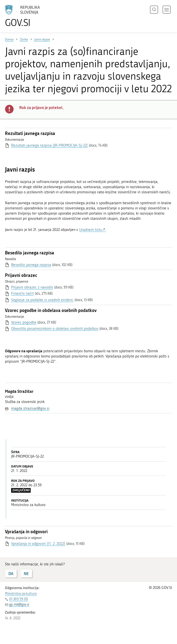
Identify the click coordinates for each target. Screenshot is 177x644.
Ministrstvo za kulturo (21, 594)
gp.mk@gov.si (19, 605)
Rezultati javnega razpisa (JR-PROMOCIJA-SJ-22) (49, 145)
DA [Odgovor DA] (11, 573)
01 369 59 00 (19, 599)
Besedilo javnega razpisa (31, 265)
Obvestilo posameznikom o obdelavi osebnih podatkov (55, 329)
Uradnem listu (90, 230)
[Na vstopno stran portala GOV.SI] (30, 16)
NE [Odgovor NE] (26, 573)
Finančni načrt (22, 293)
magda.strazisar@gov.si (30, 408)
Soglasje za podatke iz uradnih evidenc (42, 300)
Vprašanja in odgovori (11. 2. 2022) (38, 544)
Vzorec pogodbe (24, 322)
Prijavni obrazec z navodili (32, 287)
